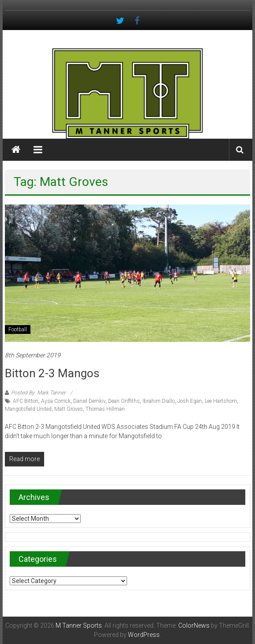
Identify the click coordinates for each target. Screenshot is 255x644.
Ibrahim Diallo (159, 401)
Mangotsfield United (28, 409)
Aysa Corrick (56, 401)
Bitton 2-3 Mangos (52, 373)
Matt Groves (69, 409)
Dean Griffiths (124, 401)
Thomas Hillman (105, 409)
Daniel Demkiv (89, 401)
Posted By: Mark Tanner (38, 393)
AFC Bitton (26, 401)
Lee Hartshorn (221, 401)
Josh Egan (190, 401)
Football (18, 330)
